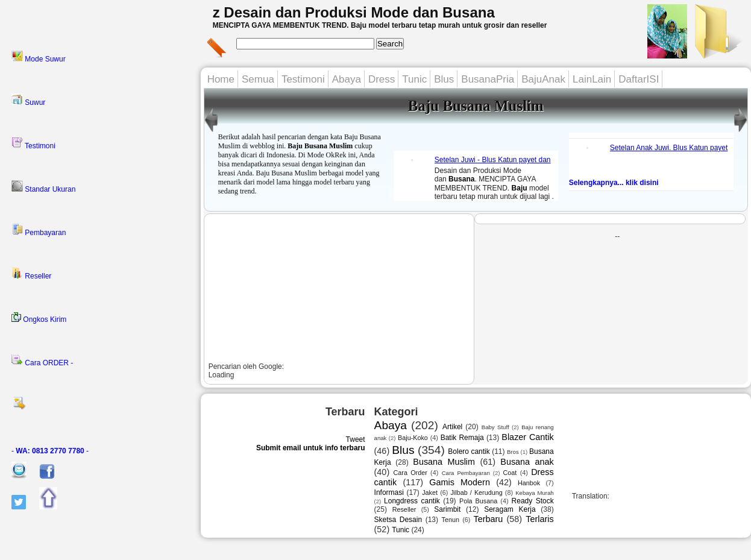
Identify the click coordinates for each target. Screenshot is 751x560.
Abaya (347, 79)
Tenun (451, 520)
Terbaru (489, 519)
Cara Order (410, 473)
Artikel (452, 427)
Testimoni (33, 143)
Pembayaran (39, 230)
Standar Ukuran (43, 187)
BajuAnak (543, 79)
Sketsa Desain (398, 520)
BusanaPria (488, 79)
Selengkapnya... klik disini (614, 183)
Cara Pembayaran (466, 473)
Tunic (414, 79)
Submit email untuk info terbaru (311, 448)
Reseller (31, 274)
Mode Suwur (39, 57)
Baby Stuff (495, 427)
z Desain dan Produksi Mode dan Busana (354, 12)
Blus (444, 79)
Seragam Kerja (510, 509)
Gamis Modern (460, 482)
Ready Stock (533, 501)
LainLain (592, 79)
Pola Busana (478, 501)
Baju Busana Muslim (476, 106)
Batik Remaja (462, 438)
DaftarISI (639, 79)
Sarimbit (447, 509)
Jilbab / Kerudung (476, 492)
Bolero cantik (469, 451)
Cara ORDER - (42, 360)
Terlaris (539, 519)
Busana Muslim (444, 462)
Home (221, 79)
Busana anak (527, 462)
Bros (513, 452)
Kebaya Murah (535, 493)
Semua (258, 79)
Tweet (356, 439)
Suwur (28, 100)
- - (50, 451)
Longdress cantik (412, 501)
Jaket (430, 492)
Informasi (389, 492)
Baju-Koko (413, 438)
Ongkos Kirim (39, 318)
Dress (382, 79)
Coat (510, 473)
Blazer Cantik (527, 437)
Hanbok (529, 483)
